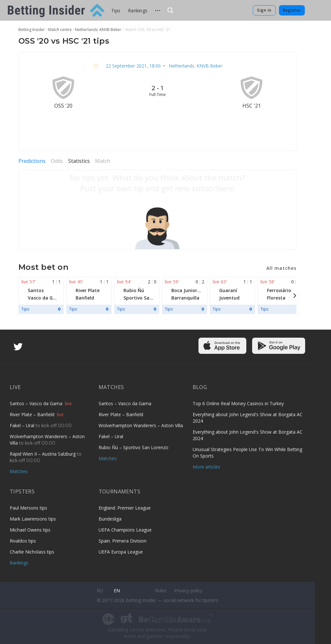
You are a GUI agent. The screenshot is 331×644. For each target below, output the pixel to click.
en (117, 591)
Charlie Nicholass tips (32, 552)
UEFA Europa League (121, 552)
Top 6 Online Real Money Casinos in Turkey (238, 403)
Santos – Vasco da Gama (37, 403)
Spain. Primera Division (123, 541)
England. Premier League (125, 508)
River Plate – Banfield (33, 414)
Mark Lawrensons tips (33, 519)
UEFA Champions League (125, 530)
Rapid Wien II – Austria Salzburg (43, 454)
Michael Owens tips (30, 530)
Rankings (138, 11)
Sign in (264, 10)
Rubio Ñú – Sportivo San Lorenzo (133, 447)
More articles (206, 467)
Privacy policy (188, 591)
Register (292, 10)
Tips (116, 11)
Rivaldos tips (23, 541)
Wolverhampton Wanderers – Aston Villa (141, 425)
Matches (19, 471)
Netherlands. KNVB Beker (195, 66)
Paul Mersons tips (28, 508)
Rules (161, 591)
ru (100, 591)
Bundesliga (110, 519)
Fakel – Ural (23, 425)
